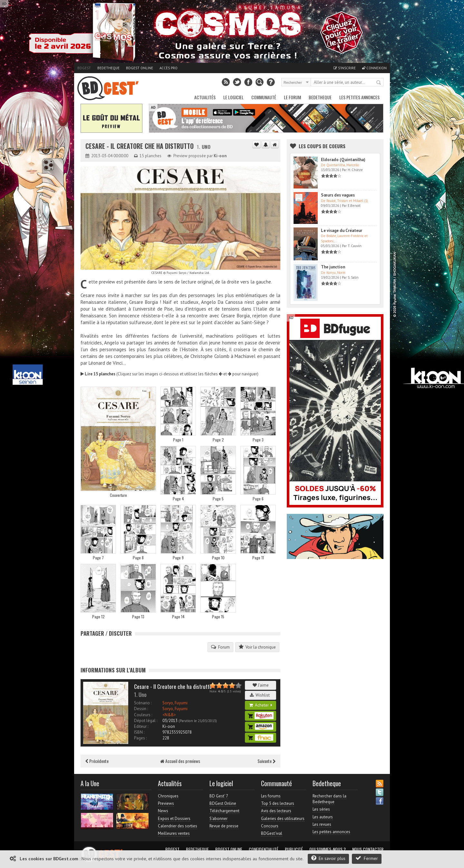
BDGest (84, 68)
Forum (220, 647)
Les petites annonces (359, 97)
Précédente (97, 761)
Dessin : (141, 709)
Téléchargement (224, 811)
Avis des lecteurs (276, 811)
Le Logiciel (233, 97)
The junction (333, 267)
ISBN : (139, 732)
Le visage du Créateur (342, 231)
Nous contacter (368, 849)
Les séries (321, 809)
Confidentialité (264, 849)
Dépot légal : (146, 721)
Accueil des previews (180, 761)
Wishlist (261, 695)
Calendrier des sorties (178, 826)
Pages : (140, 738)
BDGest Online (140, 68)
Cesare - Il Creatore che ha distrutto (140, 146)
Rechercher (379, 83)
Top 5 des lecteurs (278, 803)
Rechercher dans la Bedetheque (329, 799)
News (163, 811)
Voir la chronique (257, 647)
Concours (270, 826)
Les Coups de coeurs (322, 146)
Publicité (294, 849)
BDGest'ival (272, 833)
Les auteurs (323, 817)
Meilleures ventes (174, 833)
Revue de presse (224, 826)
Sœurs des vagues (338, 195)
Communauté (264, 97)
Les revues (322, 824)
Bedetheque (108, 68)
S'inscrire (345, 68)
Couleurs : (143, 715)
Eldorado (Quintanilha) (343, 160)
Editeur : (141, 726)
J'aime (261, 685)
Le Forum (292, 97)
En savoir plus (328, 858)
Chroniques (168, 796)
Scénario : (143, 703)
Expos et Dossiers (174, 819)
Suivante (266, 761)
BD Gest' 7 (219, 796)
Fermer (367, 858)
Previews (166, 803)
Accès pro (169, 68)
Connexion (374, 68)
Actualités (205, 97)
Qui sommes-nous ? (328, 849)
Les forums (271, 796)
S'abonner (218, 819)
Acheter (261, 705)
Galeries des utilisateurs (283, 819)
